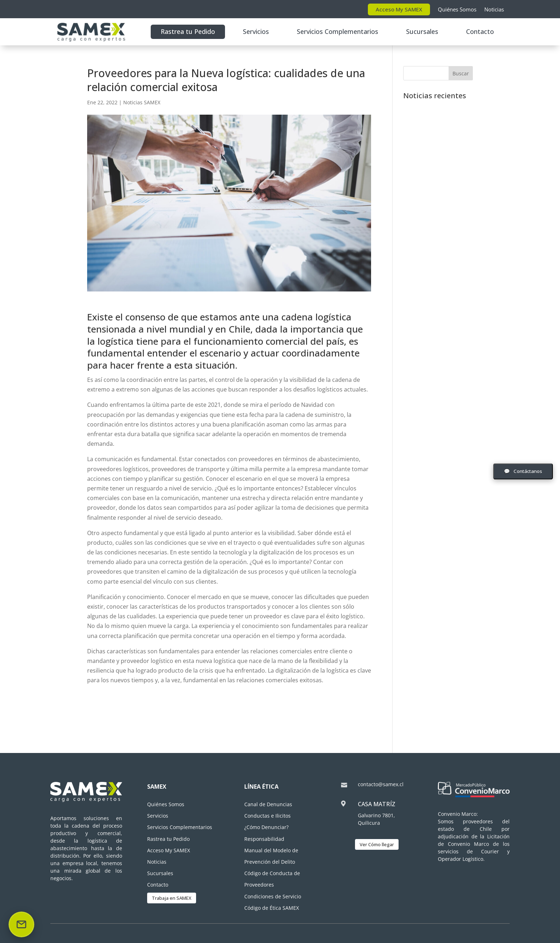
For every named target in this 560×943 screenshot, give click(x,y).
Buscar (461, 73)
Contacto (480, 31)
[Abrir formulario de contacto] (523, 471)
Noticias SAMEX (142, 102)
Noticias (494, 9)
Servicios (256, 31)
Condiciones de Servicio (273, 896)
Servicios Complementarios (337, 31)
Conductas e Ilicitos (267, 816)
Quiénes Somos (457, 9)
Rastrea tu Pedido (188, 31)
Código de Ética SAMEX (272, 908)
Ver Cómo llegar (377, 844)
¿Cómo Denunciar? (266, 827)
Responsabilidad (264, 839)
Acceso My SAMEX (399, 9)
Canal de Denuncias (268, 804)
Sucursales (422, 31)
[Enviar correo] (21, 924)
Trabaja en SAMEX (172, 898)
